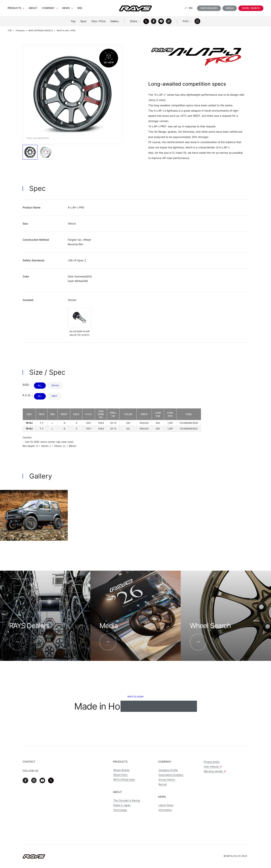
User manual (213, 767)
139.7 (54, 396)
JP (186, 8)
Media (230, 8)
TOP (10, 31)
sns (80, 8)
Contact (29, 762)
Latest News (166, 805)
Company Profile (168, 770)
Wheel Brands (121, 770)
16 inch (55, 385)
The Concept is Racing (127, 800)
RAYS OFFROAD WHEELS (41, 31)
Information (165, 810)
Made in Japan (122, 805)
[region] (112, 420)
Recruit (163, 784)
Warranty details (215, 771)
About (33, 8)
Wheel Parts (120, 775)
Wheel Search (251, 8)
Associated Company (171, 775)
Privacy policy (212, 762)
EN (191, 8)
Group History (167, 780)
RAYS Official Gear (124, 780)
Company (48, 8)
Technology (120, 810)
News (66, 8)
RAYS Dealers (209, 8)
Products (14, 8)
